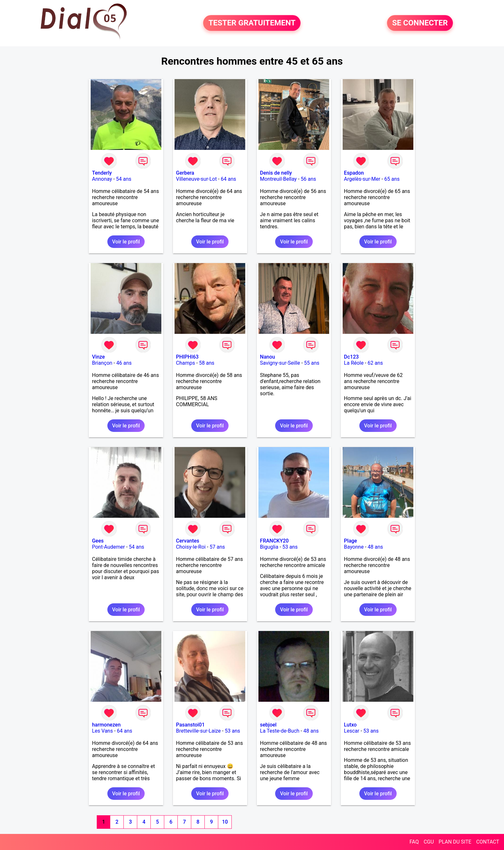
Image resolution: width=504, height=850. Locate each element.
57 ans (217, 547)
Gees (98, 541)
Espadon (354, 173)
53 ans (290, 547)
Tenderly (102, 173)
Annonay (102, 179)
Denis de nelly (276, 173)
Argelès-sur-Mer (362, 179)
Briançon (102, 363)
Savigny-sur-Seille (280, 363)
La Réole (354, 363)
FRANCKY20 (274, 541)
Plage (351, 541)
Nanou (268, 357)
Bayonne (354, 547)
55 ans (312, 363)
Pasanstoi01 (190, 725)
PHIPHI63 (187, 357)
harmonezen (106, 725)
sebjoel (268, 725)
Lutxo (350, 725)
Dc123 (351, 357)
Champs (186, 363)
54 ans (124, 179)
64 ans (229, 179)
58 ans (207, 363)
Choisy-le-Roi (191, 547)
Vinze (98, 357)
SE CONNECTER (420, 23)
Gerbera (185, 173)
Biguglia (269, 547)
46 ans (124, 363)
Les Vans (102, 731)
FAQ (414, 842)
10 (225, 822)
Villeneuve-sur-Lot (197, 179)
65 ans (392, 179)
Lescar (352, 731)
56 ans (309, 179)
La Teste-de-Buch (280, 731)
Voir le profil (126, 242)
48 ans (375, 547)
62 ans (375, 363)
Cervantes (188, 541)
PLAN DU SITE (455, 842)
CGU (429, 842)
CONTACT (488, 842)
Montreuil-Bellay (278, 179)
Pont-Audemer (108, 547)
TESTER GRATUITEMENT (252, 23)
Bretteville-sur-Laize (198, 731)
